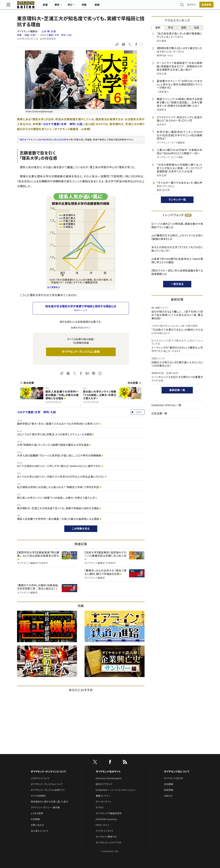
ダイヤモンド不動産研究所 (109, 813)
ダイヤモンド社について (177, 772)
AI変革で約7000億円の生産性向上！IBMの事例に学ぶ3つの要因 (177, 261)
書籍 (108, 6)
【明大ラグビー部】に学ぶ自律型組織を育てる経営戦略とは (177, 272)
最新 (158, 28)
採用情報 (169, 790)
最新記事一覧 (177, 390)
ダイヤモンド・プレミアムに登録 (81, 352)
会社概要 (169, 784)
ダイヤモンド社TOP (174, 778)
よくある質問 (37, 813)
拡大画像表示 (54, 287)
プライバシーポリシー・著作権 (45, 808)
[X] (95, 763)
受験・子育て (31, 35)
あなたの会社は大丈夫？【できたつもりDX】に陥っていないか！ (177, 249)
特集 (95, 6)
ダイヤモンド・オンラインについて (48, 772)
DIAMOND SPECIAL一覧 (166, 405)
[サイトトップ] (36, 6)
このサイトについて (40, 778)
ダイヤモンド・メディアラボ (109, 843)
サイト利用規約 (38, 796)
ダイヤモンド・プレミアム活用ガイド (48, 790)
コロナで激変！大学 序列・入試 (56, 35)
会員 (197, 28)
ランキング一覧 (177, 200)
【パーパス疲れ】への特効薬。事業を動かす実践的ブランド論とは (177, 226)
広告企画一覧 (159, 413)
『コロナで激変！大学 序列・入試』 (63, 124)
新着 (56, 6)
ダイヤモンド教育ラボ (106, 837)
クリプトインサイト (105, 831)
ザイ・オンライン (104, 802)
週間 (184, 28)
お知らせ (168, 796)
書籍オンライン (103, 796)
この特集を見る (81, 529)
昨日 (171, 28)
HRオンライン (103, 825)
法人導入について (39, 831)
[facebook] (110, 763)
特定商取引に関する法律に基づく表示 (49, 802)
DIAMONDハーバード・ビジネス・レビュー (116, 790)
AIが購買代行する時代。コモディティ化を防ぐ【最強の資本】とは (177, 237)
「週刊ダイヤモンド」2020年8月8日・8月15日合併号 (43, 140)
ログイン (181, 6)
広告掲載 (35, 819)
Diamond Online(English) (109, 778)
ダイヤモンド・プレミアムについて (47, 784)
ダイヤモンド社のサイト (108, 772)
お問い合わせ (37, 825)
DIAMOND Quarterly (106, 819)
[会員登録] (196, 6)
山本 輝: (49, 31)
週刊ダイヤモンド (104, 784)
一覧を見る (177, 284)
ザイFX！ (100, 808)
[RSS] (125, 763)
